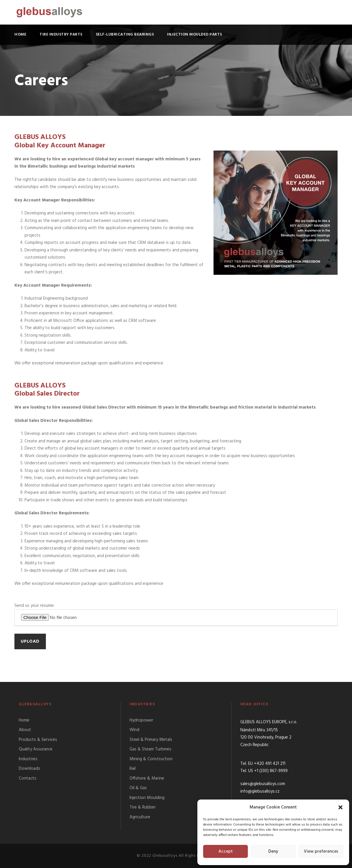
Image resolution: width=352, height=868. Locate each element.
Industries (28, 759)
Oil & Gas (138, 788)
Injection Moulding (147, 798)
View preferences (321, 852)
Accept (226, 852)
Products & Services (38, 740)
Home (20, 35)
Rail (133, 769)
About (25, 730)
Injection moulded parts (195, 35)
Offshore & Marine (147, 778)
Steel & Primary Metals (151, 740)
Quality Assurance (36, 749)
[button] (340, 807)
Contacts (28, 778)
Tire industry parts (61, 35)
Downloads (29, 769)
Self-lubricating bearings (125, 35)
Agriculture (140, 817)
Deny (273, 852)
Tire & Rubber (143, 807)
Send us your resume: (176, 614)
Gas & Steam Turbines (150, 749)
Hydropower (141, 720)
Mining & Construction (151, 759)
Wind (134, 730)
